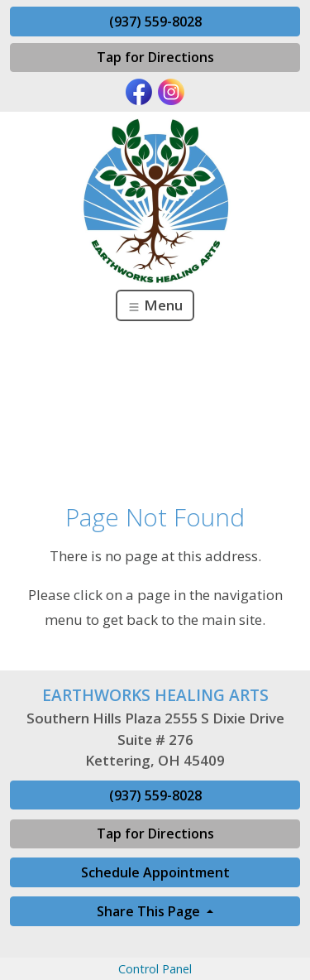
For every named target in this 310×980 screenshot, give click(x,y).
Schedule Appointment (155, 872)
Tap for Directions (155, 57)
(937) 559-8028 (155, 22)
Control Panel (155, 969)
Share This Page (150, 911)
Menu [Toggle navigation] (155, 305)
